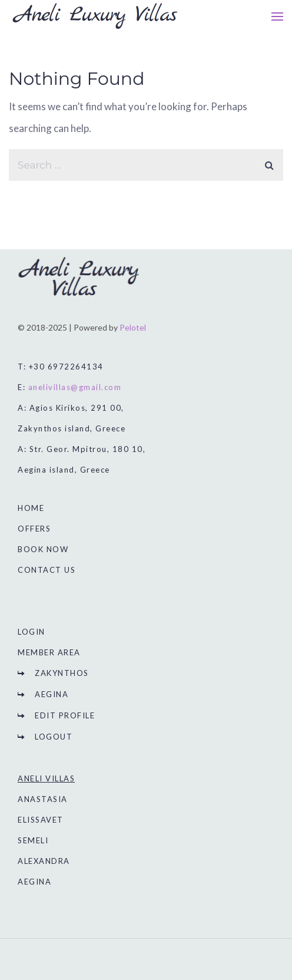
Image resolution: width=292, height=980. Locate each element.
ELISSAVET (41, 820)
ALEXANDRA (44, 861)
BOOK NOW (43, 549)
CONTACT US (47, 570)
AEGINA (52, 694)
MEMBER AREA (49, 652)
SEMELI (33, 840)
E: (69, 387)
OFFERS (34, 529)
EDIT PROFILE (65, 715)
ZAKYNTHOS (62, 673)
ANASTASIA (43, 799)
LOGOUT (54, 737)
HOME (31, 508)
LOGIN (31, 632)
